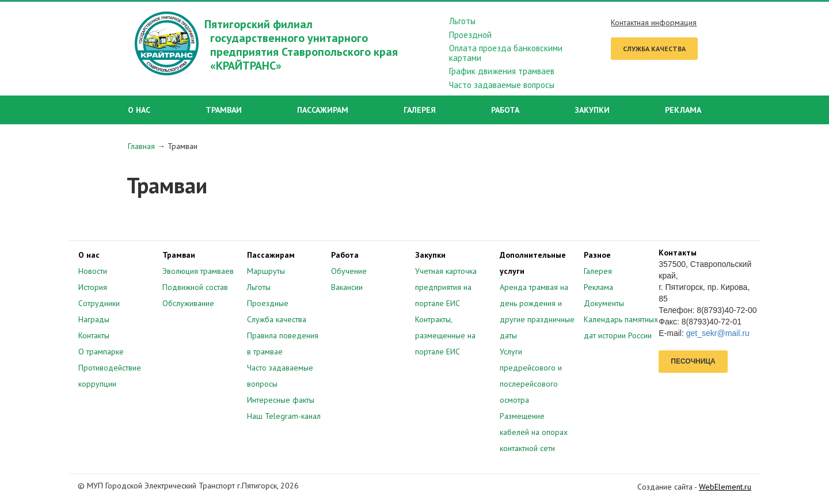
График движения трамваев (502, 72)
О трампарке (101, 352)
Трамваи (224, 110)
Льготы (462, 22)
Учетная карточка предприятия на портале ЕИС (446, 287)
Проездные (268, 303)
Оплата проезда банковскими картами (506, 53)
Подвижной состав (195, 287)
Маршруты (266, 271)
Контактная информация (654, 22)
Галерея (420, 110)
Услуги (511, 352)
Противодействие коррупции (110, 376)
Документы (604, 303)
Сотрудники (99, 303)
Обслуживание (188, 303)
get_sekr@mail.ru (718, 333)
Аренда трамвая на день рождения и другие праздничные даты (537, 311)
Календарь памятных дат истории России (621, 327)
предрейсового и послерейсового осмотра (531, 384)
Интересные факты (281, 400)
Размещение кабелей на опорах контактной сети (534, 432)
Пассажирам (323, 110)
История (93, 287)
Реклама (683, 110)
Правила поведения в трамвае (283, 343)
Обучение (349, 271)
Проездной (470, 35)
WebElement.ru (725, 487)
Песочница (693, 361)
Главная (141, 146)
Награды (94, 319)
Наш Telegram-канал (284, 416)
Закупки (592, 110)
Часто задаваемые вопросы (502, 85)
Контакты (94, 335)
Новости (93, 271)
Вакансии (347, 287)
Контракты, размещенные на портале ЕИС (445, 335)
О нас (139, 110)
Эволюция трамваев (198, 271)
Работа (505, 110)
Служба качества (654, 49)
